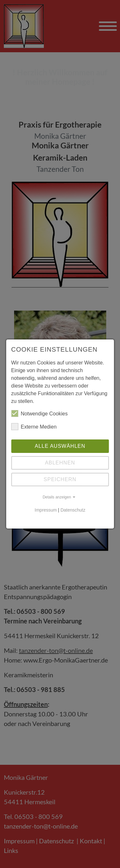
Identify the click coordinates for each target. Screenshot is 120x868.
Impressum (46, 510)
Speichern (60, 479)
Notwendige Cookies (40, 413)
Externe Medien (34, 427)
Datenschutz (73, 510)
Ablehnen (60, 463)
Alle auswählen (60, 446)
